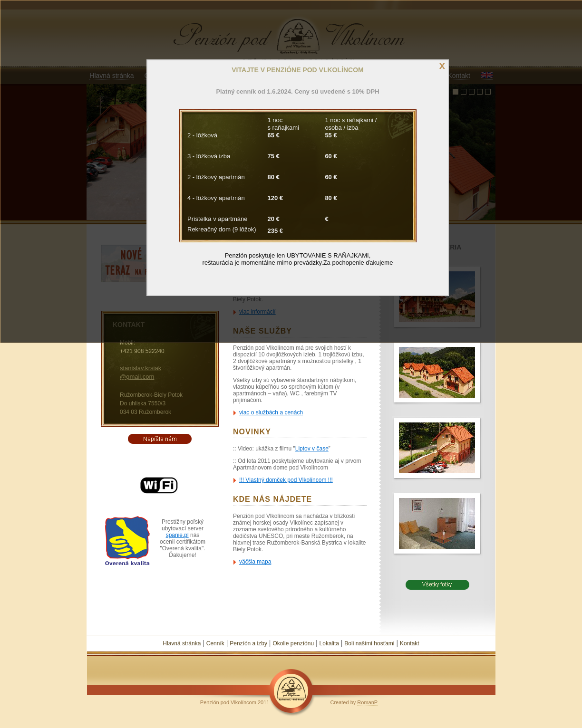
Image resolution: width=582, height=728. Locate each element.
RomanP (367, 702)
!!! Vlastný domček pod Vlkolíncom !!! (286, 480)
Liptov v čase (312, 449)
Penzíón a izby (248, 643)
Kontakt (410, 643)
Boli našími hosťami (369, 643)
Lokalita (329, 643)
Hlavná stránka (182, 643)
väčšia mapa (255, 562)
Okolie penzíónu (293, 643)
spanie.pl (177, 535)
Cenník (215, 643)
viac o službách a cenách (271, 412)
